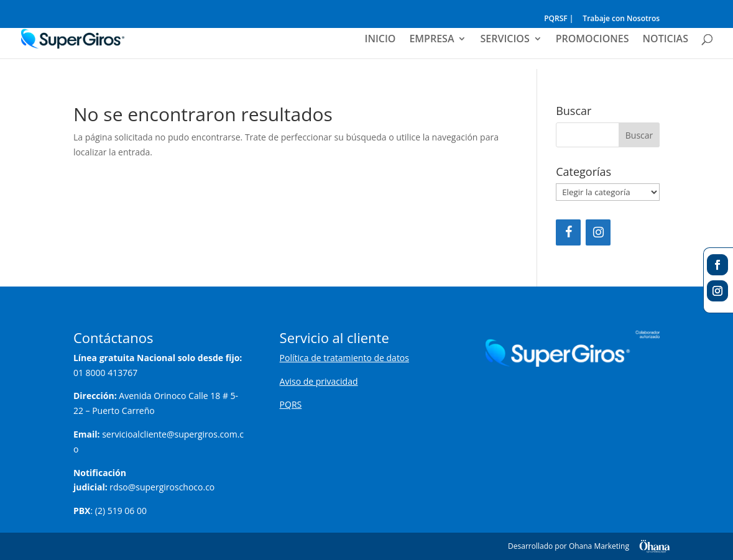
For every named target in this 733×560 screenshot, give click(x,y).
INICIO (380, 40)
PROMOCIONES (592, 40)
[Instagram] (598, 232)
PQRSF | (559, 19)
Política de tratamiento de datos (344, 358)
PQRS (291, 404)
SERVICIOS (505, 40)
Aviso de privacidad (319, 381)
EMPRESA (431, 40)
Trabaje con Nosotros (621, 19)
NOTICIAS (666, 40)
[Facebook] (568, 232)
